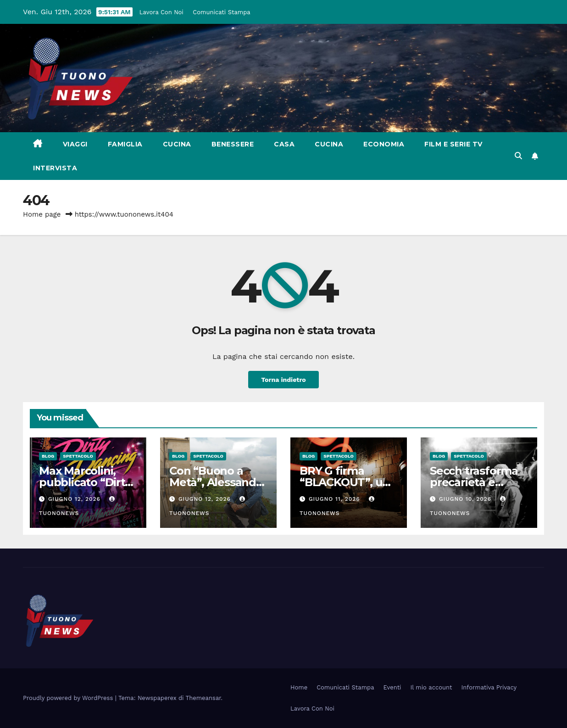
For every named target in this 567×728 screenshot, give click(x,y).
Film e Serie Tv (453, 144)
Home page (42, 214)
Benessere (233, 144)
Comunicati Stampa (223, 12)
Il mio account (431, 687)
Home (299, 687)
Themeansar (203, 698)
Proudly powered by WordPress (69, 698)
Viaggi (75, 144)
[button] (518, 156)
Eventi (392, 687)
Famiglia (125, 144)
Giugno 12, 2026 (75, 499)
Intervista (55, 168)
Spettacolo (78, 456)
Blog (48, 456)
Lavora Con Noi (163, 12)
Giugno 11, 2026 (336, 499)
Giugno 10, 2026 (466, 499)
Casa (284, 144)
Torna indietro (284, 379)
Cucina (177, 144)
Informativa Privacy (489, 687)
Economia (384, 144)
